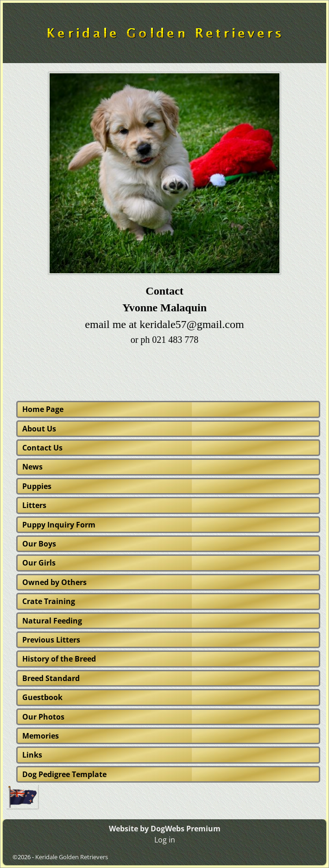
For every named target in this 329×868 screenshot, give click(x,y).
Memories (41, 736)
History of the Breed (59, 659)
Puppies (37, 486)
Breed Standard (51, 678)
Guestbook (42, 697)
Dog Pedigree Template (64, 774)
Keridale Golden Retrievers (72, 857)
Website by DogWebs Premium (165, 829)
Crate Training (49, 601)
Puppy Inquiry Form (59, 525)
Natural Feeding (52, 621)
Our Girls (39, 563)
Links (32, 755)
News (32, 467)
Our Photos (43, 717)
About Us (39, 429)
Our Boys (39, 544)
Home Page (43, 409)
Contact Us (42, 448)
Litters (34, 505)
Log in (165, 840)
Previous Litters (51, 640)
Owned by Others (54, 582)
